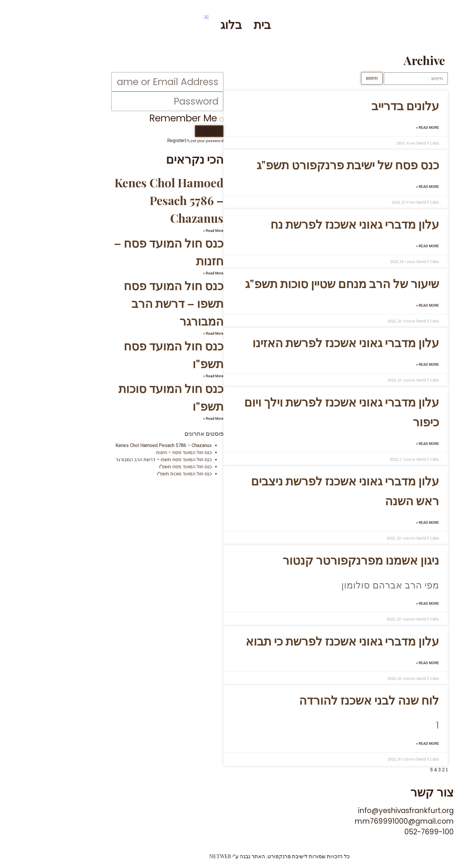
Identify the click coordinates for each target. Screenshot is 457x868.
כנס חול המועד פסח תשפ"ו (134, 467)
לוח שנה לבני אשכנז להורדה (318, 700)
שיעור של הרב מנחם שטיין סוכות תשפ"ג (291, 283)
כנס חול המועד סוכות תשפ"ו (133, 474)
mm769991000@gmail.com (353, 821)
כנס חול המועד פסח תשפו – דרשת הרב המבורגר (123, 303)
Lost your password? (154, 141)
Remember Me (135, 118)
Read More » (376, 128)
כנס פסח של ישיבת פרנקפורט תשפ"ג (297, 164)
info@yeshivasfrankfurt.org (355, 811)
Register (125, 140)
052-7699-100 (378, 832)
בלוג (180, 24)
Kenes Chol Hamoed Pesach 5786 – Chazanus (118, 200)
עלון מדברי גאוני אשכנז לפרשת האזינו (295, 342)
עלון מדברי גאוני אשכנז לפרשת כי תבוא (291, 641)
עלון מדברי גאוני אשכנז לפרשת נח (304, 224)
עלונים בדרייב (354, 105)
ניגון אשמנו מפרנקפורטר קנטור (310, 560)
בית (211, 24)
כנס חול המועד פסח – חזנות (133, 452)
